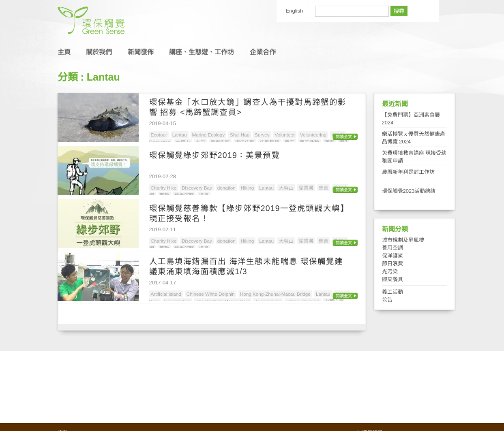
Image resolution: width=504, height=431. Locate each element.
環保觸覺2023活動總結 (409, 191)
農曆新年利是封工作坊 (408, 172)
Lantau (180, 135)
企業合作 (263, 52)
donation (226, 188)
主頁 (64, 52)
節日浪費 (392, 264)
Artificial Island (166, 294)
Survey (262, 135)
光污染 (390, 272)
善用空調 (392, 248)
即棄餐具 (392, 279)
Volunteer (285, 135)
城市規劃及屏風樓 (403, 240)
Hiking (247, 188)
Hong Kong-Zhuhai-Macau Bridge (275, 294)
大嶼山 (286, 188)
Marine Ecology (209, 135)
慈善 (324, 188)
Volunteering (313, 135)
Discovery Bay (197, 188)
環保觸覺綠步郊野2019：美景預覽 (215, 155)
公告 (387, 300)
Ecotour (159, 135)
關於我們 (99, 52)
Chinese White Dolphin (211, 294)
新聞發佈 (141, 52)
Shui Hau (240, 135)
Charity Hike (164, 188)
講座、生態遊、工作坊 (202, 52)
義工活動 (392, 292)
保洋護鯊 (392, 256)
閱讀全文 (344, 137)
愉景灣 (306, 188)
